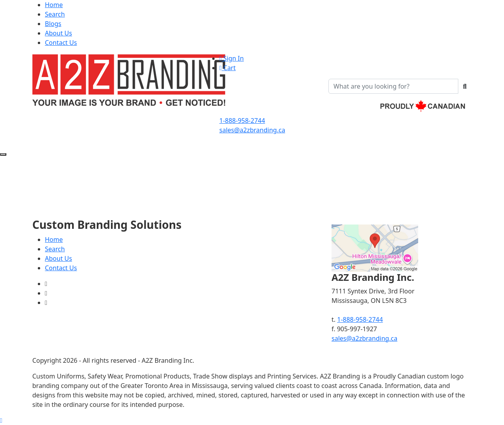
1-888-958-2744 (242, 121)
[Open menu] (3, 154)
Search (55, 14)
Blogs (53, 24)
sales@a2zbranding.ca (252, 130)
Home (54, 5)
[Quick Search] (393, 86)
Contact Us (61, 43)
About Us (58, 33)
